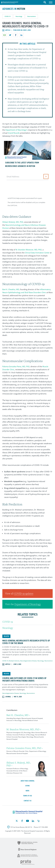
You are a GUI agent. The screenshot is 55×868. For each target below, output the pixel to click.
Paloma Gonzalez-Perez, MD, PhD (16, 366)
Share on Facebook (16, 35)
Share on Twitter (10, 35)
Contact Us (28, 801)
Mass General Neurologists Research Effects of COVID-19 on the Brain (26, 642)
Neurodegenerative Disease (28, 661)
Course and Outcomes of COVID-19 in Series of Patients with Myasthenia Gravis (24, 679)
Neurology (19, 16)
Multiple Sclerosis (14, 661)
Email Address (13, 177)
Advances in (14, 9)
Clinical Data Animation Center (37, 253)
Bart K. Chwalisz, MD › (18, 715)
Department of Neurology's (16, 130)
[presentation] (25, 188)
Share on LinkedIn (21, 35)
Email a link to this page (4, 35)
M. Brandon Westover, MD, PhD (29, 250)
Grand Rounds (14, 133)
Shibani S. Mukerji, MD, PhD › (19, 764)
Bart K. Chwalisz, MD (11, 289)
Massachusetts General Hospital (10, 2)
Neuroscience (31, 16)
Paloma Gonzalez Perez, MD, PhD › (25, 748)
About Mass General (28, 781)
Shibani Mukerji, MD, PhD (13, 222)
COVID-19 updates (24, 593)
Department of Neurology (28, 604)
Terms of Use (27, 796)
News (27, 791)
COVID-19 (8, 16)
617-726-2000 (43, 827)
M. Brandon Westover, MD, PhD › (24, 729)
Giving (27, 786)
